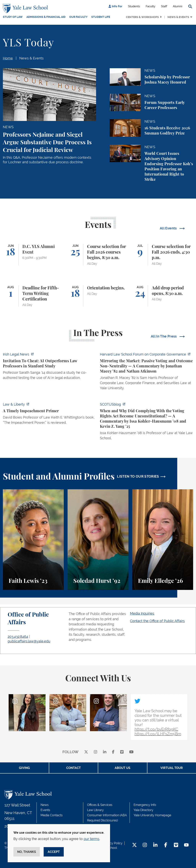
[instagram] (96, 752)
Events (45, 810)
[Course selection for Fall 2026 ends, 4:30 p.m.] (163, 255)
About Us (122, 768)
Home (8, 58)
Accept (54, 852)
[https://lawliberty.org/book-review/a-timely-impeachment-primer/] (49, 415)
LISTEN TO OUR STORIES (138, 476)
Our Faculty (78, 17)
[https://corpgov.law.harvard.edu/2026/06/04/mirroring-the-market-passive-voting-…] (147, 372)
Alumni (178, 6)
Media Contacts (52, 815)
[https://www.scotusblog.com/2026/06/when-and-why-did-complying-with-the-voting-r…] (147, 422)
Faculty (150, 6)
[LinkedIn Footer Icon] (155, 845)
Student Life (101, 17)
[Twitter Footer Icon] (134, 845)
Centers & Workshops (142, 17)
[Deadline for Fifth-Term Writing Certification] (33, 296)
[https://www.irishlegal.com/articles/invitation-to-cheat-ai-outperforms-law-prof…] (49, 367)
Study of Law (13, 17)
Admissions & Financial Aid (46, 17)
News (45, 805)
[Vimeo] (122, 752)
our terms (91, 839)
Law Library (95, 810)
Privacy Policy (113, 843)
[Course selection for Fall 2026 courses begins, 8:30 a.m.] (98, 255)
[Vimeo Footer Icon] (176, 845)
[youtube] (131, 752)
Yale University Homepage (152, 815)
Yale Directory (143, 810)
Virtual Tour (172, 768)
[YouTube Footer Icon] (186, 845)
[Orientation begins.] (98, 296)
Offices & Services (100, 805)
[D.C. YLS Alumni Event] (33, 255)
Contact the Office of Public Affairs (157, 621)
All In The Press (164, 336)
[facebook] (113, 752)
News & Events (178, 17)
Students (134, 6)
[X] (86, 752)
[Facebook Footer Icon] (166, 845)
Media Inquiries (142, 613)
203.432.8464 (18, 637)
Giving (24, 768)
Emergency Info (145, 805)
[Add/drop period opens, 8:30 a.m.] (163, 296)
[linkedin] (105, 752)
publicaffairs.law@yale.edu (29, 641)
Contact (73, 768)
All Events (169, 228)
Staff (164, 6)
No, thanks (27, 852)
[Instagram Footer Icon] (145, 845)
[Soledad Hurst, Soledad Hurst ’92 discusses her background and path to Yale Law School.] (98, 540)
